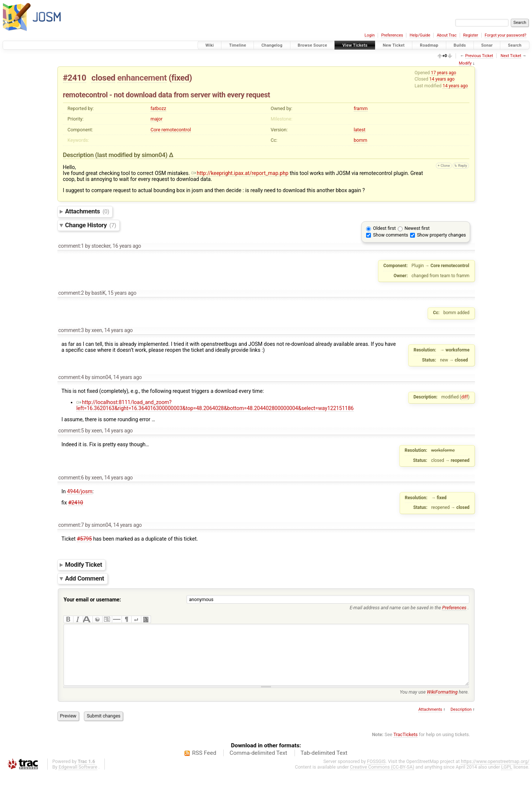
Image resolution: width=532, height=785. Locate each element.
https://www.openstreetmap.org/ (495, 773)
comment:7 (71, 525)
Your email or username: (92, 600)
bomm (361, 140)
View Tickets (355, 45)
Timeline (237, 45)
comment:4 (71, 377)
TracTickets (405, 746)
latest (360, 130)
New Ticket (394, 45)
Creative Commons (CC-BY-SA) (382, 778)
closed (103, 78)
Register (470, 35)
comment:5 (71, 431)
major (157, 119)
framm (361, 108)
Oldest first (385, 228)
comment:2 (71, 293)
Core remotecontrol (171, 130)
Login (370, 35)
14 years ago (442, 79)
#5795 (84, 539)
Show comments (391, 235)
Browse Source (313, 45)
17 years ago (444, 73)
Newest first (417, 228)
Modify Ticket (84, 564)
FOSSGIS (376, 773)
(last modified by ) (132, 155)
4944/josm (80, 491)
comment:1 (71, 246)
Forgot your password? (506, 35)
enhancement (142, 78)
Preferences (392, 35)
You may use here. (434, 703)
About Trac (447, 35)
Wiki (210, 45)
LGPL (507, 778)
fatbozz (158, 108)
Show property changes (441, 235)
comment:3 (71, 330)
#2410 (75, 78)
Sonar (487, 45)
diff (465, 397)
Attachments (87, 211)
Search (515, 45)
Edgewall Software (78, 778)
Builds (460, 45)
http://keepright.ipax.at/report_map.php (240, 173)
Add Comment (85, 578)
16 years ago (127, 246)
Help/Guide (420, 35)
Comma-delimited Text (259, 764)
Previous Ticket (479, 56)
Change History (91, 225)
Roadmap (429, 45)
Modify (465, 63)
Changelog (272, 45)
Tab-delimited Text (324, 764)
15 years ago (122, 293)
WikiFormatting (442, 703)
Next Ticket (511, 56)
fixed (180, 78)
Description (461, 721)
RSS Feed (204, 764)
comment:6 (71, 478)
